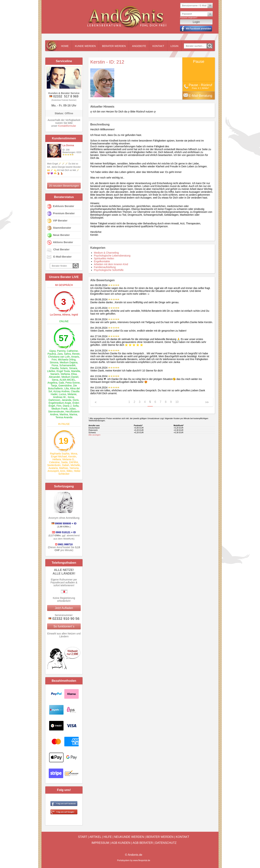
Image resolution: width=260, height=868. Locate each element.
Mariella (76, 371)
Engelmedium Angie (60, 403)
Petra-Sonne (73, 383)
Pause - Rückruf (200, 85)
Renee (76, 354)
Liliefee (51, 371)
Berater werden (114, 46)
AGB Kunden (121, 843)
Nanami (55, 374)
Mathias (64, 468)
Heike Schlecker (69, 472)
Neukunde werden (129, 837)
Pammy (61, 351)
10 (177, 402)
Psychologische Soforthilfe (109, 270)
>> (207, 402)
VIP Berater (60, 220)
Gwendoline (65, 386)
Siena (55, 380)
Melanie (72, 394)
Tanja (54, 386)
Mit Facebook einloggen (196, 29)
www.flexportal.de (142, 860)
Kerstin (72, 456)
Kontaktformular (67, 126)
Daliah (66, 465)
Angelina (52, 383)
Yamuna (74, 468)
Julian (72, 409)
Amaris (75, 357)
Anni (63, 471)
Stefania (65, 374)
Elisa (74, 374)
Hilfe (108, 837)
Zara (60, 354)
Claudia (54, 368)
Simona (54, 362)
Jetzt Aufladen (64, 608)
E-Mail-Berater (62, 257)
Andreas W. (60, 397)
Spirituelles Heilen (104, 258)
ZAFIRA (73, 462)
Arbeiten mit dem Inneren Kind (111, 264)
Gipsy (52, 351)
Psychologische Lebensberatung (112, 256)
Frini (54, 360)
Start (83, 837)
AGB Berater (143, 843)
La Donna (68, 145)
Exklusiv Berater (64, 206)
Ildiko (69, 471)
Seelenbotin (54, 465)
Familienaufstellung (105, 267)
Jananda (66, 400)
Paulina (52, 354)
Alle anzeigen (94, 435)
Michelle (75, 465)
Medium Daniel (70, 377)
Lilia (67, 388)
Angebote (139, 46)
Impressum (100, 843)
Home (65, 46)
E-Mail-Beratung (200, 96)
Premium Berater (64, 213)
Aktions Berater (63, 242)
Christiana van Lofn (59, 357)
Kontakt (158, 46)
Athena (66, 315)
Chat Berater (61, 249)
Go (210, 46)
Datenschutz (166, 843)
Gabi (61, 383)
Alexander (54, 377)
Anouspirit (53, 471)
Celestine (54, 462)
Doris (76, 400)
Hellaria (57, 459)
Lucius (62, 394)
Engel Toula (63, 371)
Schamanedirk (68, 365)
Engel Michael (59, 456)
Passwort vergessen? (189, 18)
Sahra (67, 354)
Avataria (53, 468)
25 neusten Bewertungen (64, 186)
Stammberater (62, 228)
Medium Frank (59, 409)
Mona (74, 454)
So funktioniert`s (64, 626)
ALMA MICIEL (68, 380)
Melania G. (69, 459)
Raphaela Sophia (60, 454)
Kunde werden (85, 46)
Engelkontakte (102, 261)
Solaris (64, 368)
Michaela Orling (67, 360)
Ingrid (75, 315)
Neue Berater (61, 235)
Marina (73, 414)
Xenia (71, 397)
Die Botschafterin (62, 387)
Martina (64, 414)
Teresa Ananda (64, 417)
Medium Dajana (69, 362)
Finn (59, 406)
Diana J (67, 406)
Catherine (72, 351)
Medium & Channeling (106, 253)
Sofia (76, 406)
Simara (73, 368)
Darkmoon (54, 400)
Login (174, 46)
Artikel (95, 837)
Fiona (55, 365)
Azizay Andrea (61, 391)
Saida (64, 462)
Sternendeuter (56, 412)
